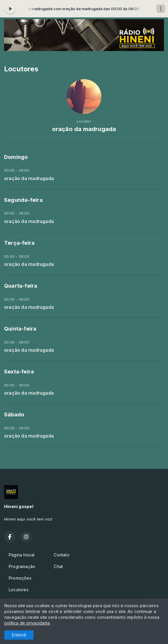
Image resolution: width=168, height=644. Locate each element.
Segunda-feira (23, 200)
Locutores (19, 590)
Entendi (19, 635)
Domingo (16, 157)
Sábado (14, 414)
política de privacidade (27, 623)
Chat (58, 566)
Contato (61, 555)
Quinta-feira (20, 329)
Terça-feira (19, 243)
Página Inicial (22, 555)
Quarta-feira (21, 286)
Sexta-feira (19, 372)
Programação (22, 566)
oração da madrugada (29, 178)
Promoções (20, 578)
